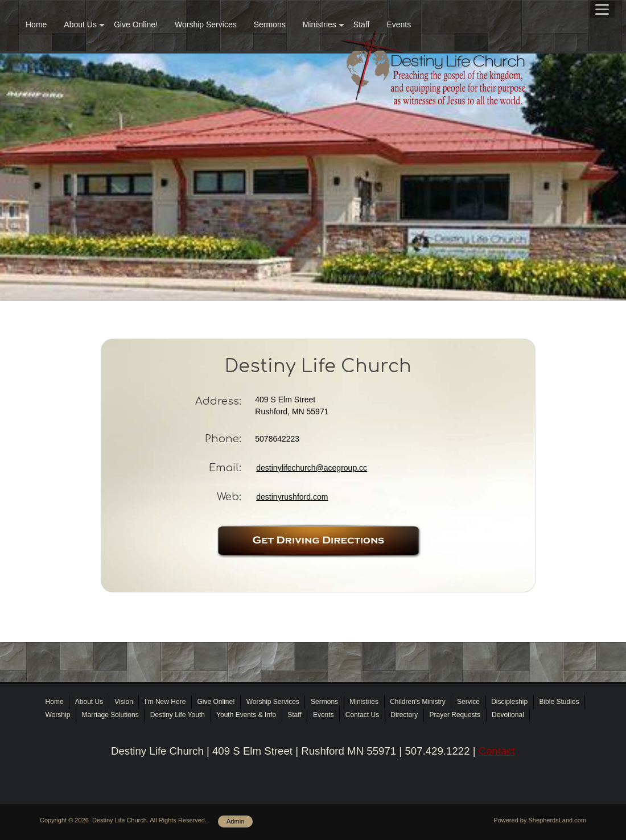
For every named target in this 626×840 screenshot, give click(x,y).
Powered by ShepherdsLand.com (540, 820)
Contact (497, 751)
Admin (235, 821)
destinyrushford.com (292, 497)
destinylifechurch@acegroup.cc (312, 468)
